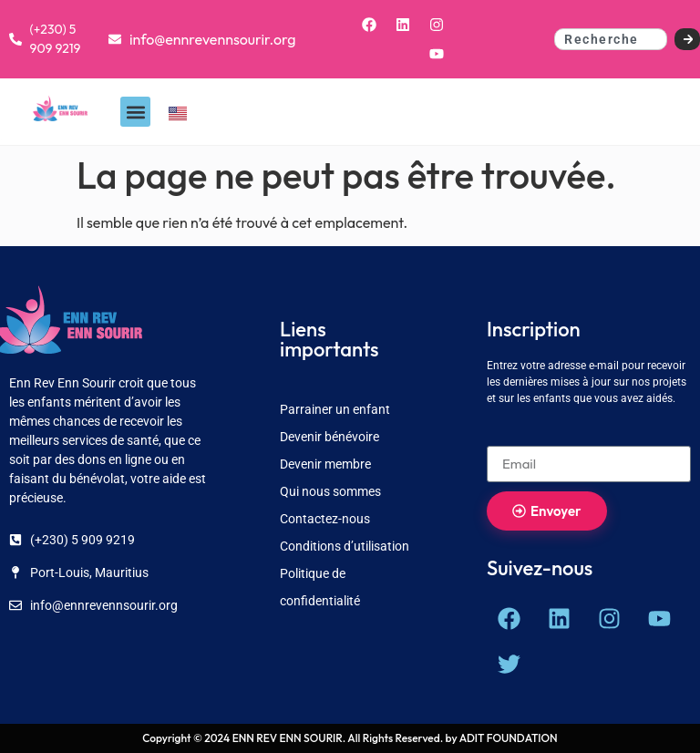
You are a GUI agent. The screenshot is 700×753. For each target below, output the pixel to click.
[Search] (688, 39)
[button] (135, 112)
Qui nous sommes (330, 491)
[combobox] (610, 39)
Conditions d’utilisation (345, 546)
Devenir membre (325, 464)
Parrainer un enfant (335, 409)
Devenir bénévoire (329, 437)
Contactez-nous (325, 519)
